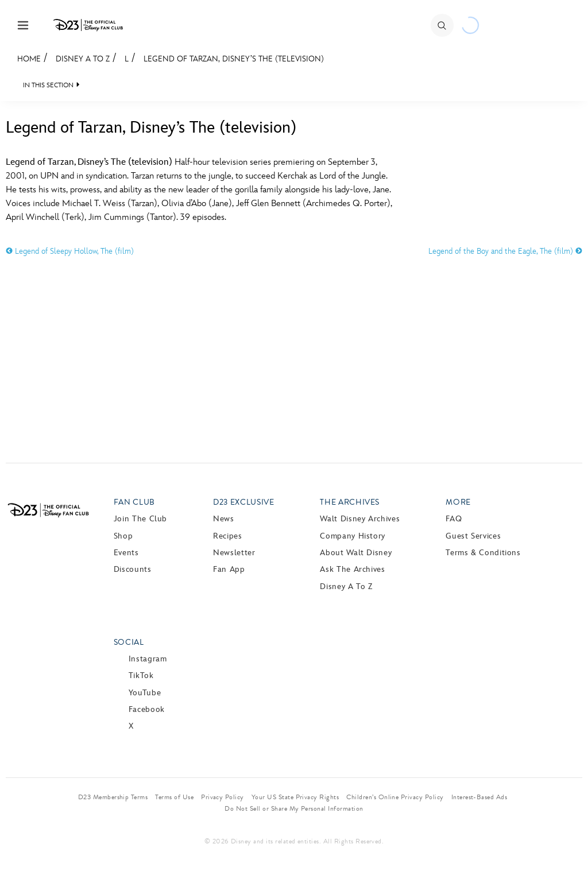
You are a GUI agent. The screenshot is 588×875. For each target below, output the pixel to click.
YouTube (145, 693)
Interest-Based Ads (479, 797)
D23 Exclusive (243, 502)
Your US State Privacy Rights (295, 797)
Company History (353, 536)
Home (29, 59)
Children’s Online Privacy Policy (395, 797)
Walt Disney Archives (360, 519)
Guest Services (473, 536)
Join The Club (140, 519)
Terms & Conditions (483, 553)
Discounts (133, 569)
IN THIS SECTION (48, 85)
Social (129, 642)
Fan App (229, 569)
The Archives (350, 502)
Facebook (147, 709)
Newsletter (234, 553)
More (458, 502)
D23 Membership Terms (113, 797)
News (224, 519)
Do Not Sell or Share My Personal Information (294, 808)
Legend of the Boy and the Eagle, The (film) (505, 251)
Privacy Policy (223, 797)
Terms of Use (174, 797)
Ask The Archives (352, 569)
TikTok (141, 675)
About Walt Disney (356, 553)
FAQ (454, 519)
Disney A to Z (83, 59)
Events (126, 553)
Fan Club (134, 502)
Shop (123, 536)
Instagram (148, 659)
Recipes (227, 536)
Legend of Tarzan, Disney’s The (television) (234, 59)
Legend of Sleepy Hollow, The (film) (70, 251)
